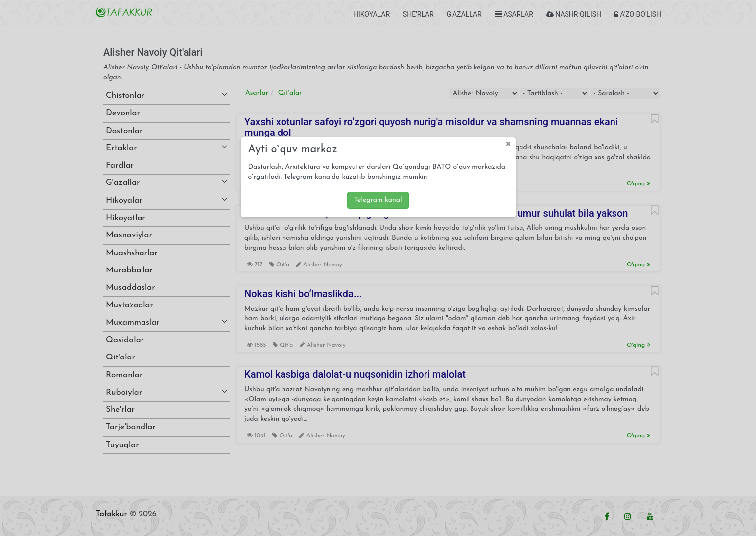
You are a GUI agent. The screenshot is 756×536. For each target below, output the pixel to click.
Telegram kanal (378, 200)
